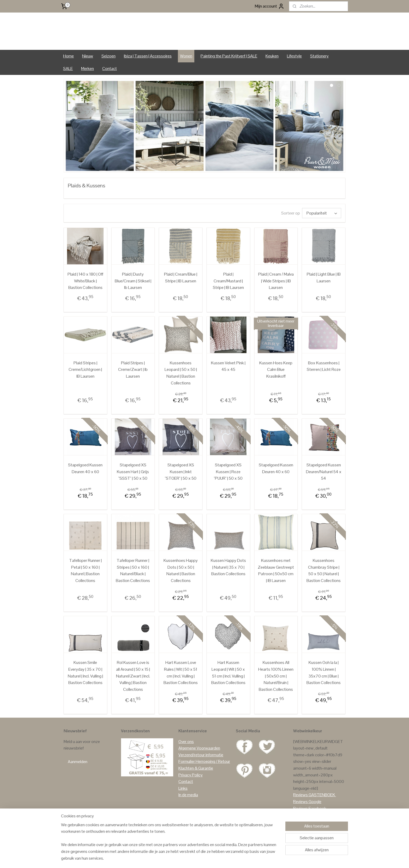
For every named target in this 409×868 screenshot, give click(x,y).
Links (183, 803)
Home (68, 71)
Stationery (319, 71)
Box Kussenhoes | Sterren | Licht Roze (324, 381)
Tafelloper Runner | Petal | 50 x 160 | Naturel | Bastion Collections (85, 585)
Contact (110, 83)
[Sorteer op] (322, 228)
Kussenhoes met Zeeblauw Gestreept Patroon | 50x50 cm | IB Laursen (276, 585)
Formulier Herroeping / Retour (204, 777)
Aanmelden (78, 777)
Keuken (272, 71)
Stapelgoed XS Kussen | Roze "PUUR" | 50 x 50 (228, 486)
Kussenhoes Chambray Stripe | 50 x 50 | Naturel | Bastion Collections (324, 585)
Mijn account (270, 6)
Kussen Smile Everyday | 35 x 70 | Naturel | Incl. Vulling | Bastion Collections (85, 687)
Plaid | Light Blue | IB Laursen (324, 292)
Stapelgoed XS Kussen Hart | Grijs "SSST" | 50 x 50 (133, 486)
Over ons (186, 756)
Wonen (186, 71)
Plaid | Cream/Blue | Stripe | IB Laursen (181, 292)
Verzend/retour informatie (201, 770)
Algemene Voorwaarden (199, 763)
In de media (188, 810)
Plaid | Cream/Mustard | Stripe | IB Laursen (228, 296)
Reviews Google (307, 816)
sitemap (193, 858)
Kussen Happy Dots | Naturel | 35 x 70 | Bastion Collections (228, 582)
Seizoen (109, 71)
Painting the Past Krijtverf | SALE (229, 71)
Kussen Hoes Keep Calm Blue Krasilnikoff (276, 384)
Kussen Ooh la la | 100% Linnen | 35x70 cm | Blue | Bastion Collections (324, 687)
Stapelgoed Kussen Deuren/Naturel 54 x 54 (324, 486)
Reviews (300, 810)
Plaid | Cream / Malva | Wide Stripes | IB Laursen (276, 296)
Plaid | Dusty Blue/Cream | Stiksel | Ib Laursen (133, 296)
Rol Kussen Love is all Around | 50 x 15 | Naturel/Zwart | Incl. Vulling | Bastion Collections (133, 691)
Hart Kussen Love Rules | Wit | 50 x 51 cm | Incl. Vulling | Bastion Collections (181, 687)
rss (201, 858)
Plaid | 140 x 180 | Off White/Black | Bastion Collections (85, 296)
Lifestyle (294, 71)
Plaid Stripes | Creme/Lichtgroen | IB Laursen (85, 384)
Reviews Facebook (310, 823)
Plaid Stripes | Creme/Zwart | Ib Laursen (133, 384)
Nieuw (88, 71)
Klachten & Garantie (196, 783)
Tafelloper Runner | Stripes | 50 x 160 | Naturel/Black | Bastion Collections (133, 585)
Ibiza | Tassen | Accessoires (148, 71)
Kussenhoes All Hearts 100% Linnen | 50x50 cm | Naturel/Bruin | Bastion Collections (276, 691)
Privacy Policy (191, 790)
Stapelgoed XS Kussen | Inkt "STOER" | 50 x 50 (181, 486)
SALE (68, 83)
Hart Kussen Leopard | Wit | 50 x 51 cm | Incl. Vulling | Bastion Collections (228, 687)
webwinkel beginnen (217, 858)
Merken (88, 83)
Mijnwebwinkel (256, 858)
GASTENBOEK (322, 810)
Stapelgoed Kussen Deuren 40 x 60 (85, 483)
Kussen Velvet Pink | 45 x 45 (228, 381)
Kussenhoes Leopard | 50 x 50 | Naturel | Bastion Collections (181, 388)
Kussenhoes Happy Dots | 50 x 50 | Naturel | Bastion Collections (181, 585)
